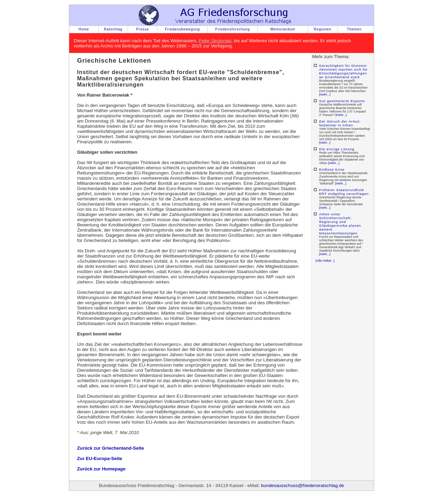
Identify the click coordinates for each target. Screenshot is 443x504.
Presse (142, 29)
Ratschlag (113, 29)
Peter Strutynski (215, 41)
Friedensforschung (233, 29)
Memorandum (283, 29)
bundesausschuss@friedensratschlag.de (302, 485)
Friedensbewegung (182, 29)
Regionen (323, 29)
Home (84, 29)
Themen (354, 29)
